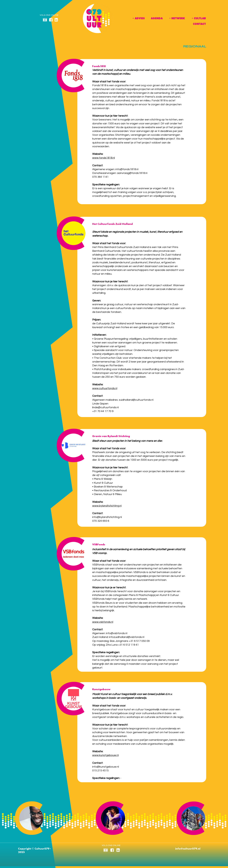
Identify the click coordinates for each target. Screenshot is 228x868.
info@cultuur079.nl (188, 849)
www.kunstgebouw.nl (105, 755)
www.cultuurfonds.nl (105, 388)
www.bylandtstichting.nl (107, 506)
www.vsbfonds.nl (103, 622)
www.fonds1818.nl (104, 158)
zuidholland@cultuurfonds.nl (136, 400)
